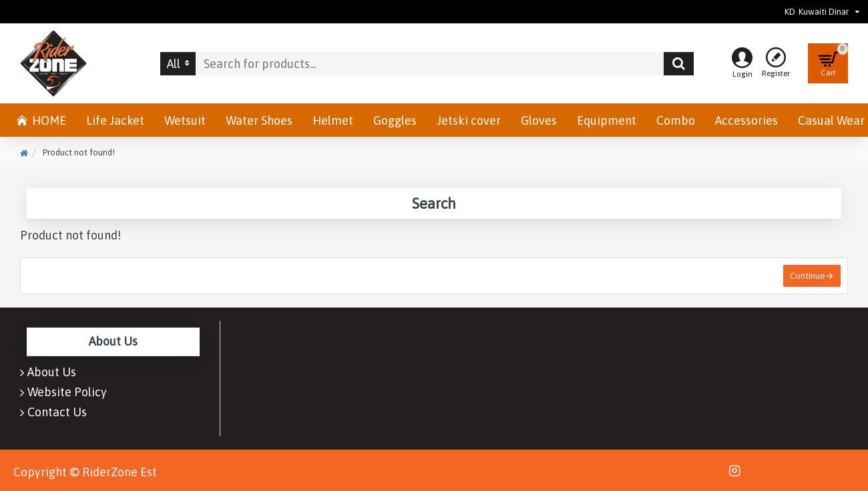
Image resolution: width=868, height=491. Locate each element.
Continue (808, 276)
